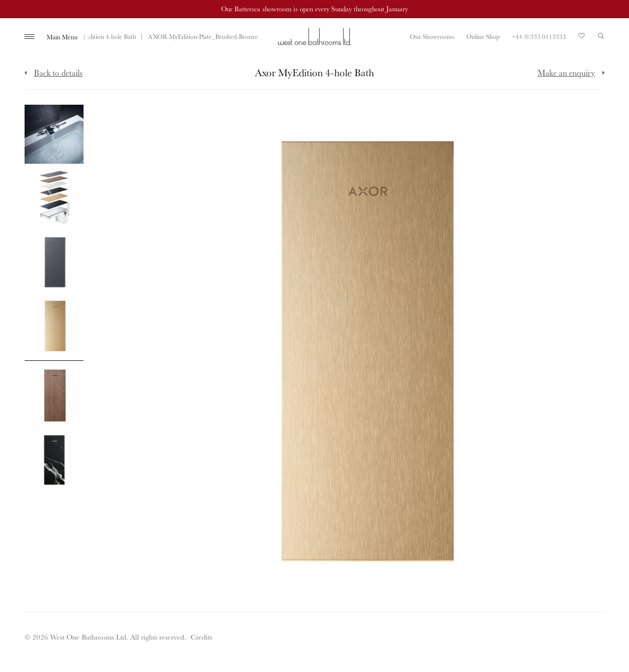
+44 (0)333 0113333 (539, 36)
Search (601, 36)
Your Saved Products (582, 38)
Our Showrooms (432, 36)
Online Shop (483, 36)
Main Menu (62, 37)
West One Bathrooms (314, 37)
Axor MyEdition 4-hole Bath (99, 36)
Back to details (58, 73)
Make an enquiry (566, 73)
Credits (201, 637)
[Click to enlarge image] (54, 134)
